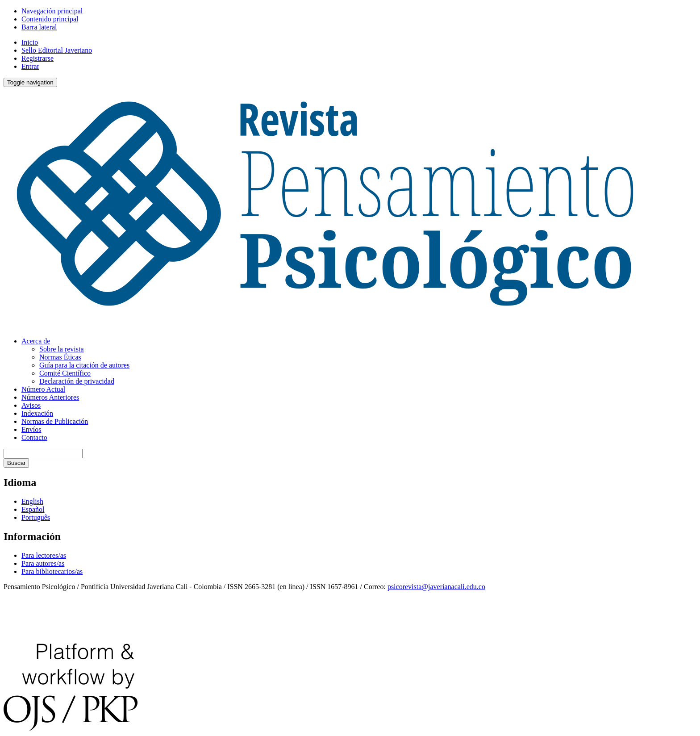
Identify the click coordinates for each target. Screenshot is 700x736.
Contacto (34, 437)
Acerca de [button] (36, 341)
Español (33, 509)
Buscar (16, 463)
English (32, 501)
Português (36, 517)
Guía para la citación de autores (84, 365)
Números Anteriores (50, 397)
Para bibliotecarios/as (52, 571)
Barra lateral (39, 27)
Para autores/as (43, 563)
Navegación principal (52, 11)
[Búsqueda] (43, 454)
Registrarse (37, 58)
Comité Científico (65, 373)
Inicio (30, 42)
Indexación (37, 413)
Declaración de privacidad (77, 381)
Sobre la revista (62, 349)
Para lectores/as (44, 555)
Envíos (31, 429)
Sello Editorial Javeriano (57, 50)
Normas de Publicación (55, 421)
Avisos (31, 405)
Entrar (30, 66)
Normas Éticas (60, 357)
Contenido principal (50, 19)
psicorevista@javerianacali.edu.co (436, 587)
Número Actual (43, 389)
